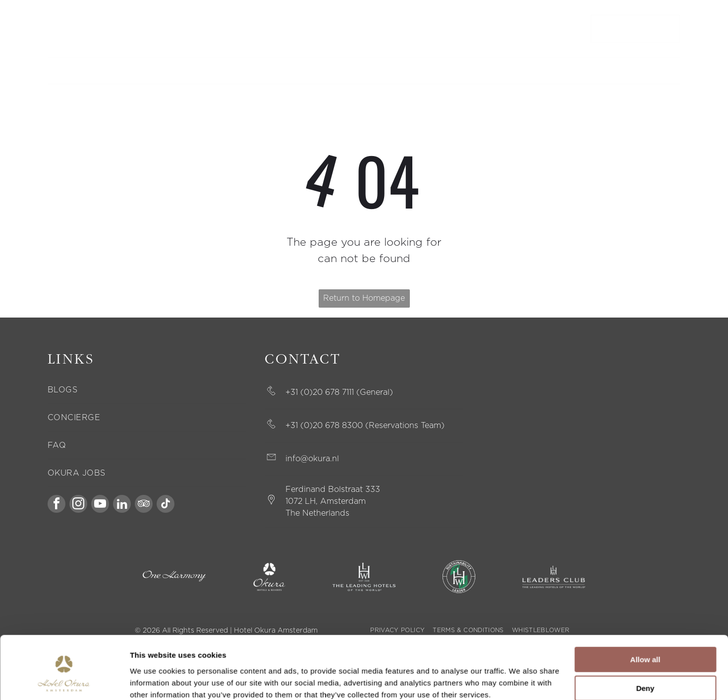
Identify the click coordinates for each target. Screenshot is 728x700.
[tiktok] (166, 505)
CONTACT (63, 29)
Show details (153, 680)
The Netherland (315, 513)
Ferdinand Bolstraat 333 (333, 489)
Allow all (645, 618)
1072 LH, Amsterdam (326, 501)
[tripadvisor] (144, 505)
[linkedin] (122, 505)
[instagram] (78, 505)
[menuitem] (230, 71)
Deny (645, 647)
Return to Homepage (364, 298)
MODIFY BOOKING (114, 29)
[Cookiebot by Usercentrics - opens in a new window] (64, 681)
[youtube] (100, 505)
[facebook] (56, 505)
